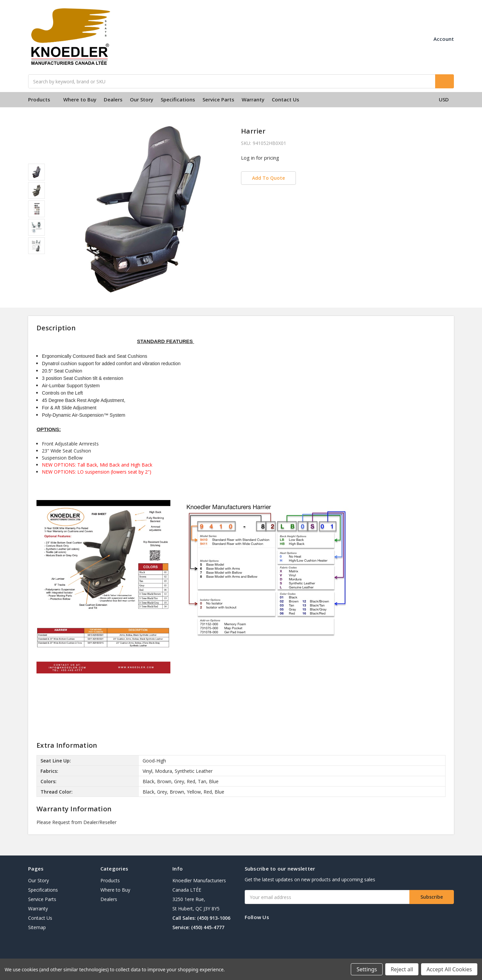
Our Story (142, 99)
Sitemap (37, 927)
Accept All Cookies (449, 969)
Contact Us (286, 99)
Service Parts (218, 99)
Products (42, 99)
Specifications (178, 99)
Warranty (253, 99)
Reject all (402, 969)
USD (446, 99)
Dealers (113, 99)
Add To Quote (268, 178)
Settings (367, 969)
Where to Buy (80, 99)
